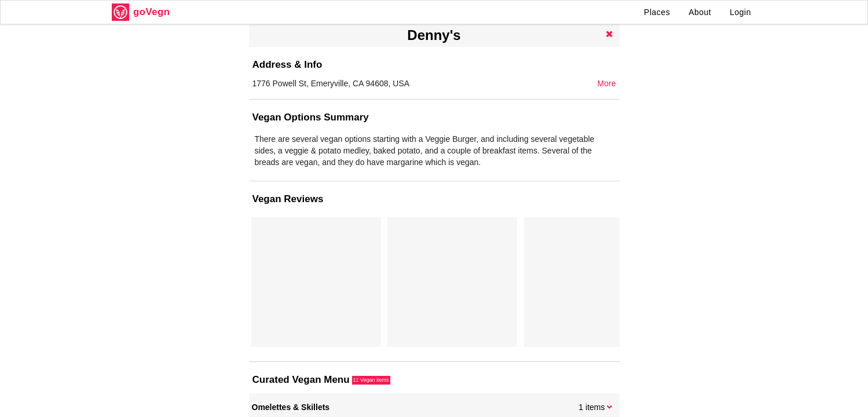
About (700, 12)
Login (740, 12)
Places (657, 12)
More (607, 83)
